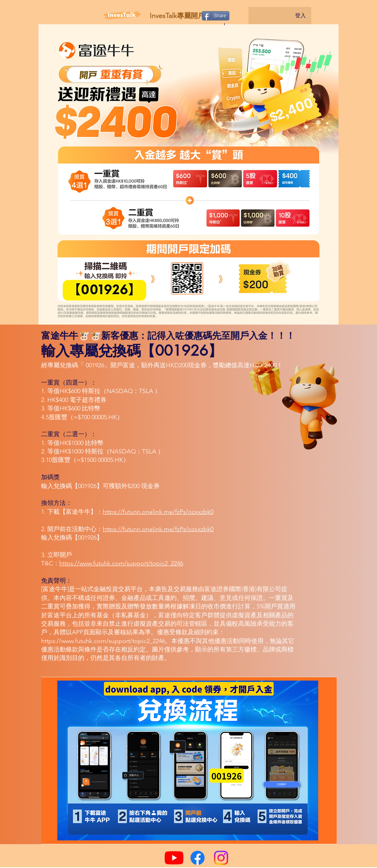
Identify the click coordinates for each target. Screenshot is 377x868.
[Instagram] (221, 858)
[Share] (216, 16)
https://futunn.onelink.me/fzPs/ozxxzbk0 (158, 512)
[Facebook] (198, 858)
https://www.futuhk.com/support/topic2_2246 (121, 563)
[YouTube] (174, 858)
